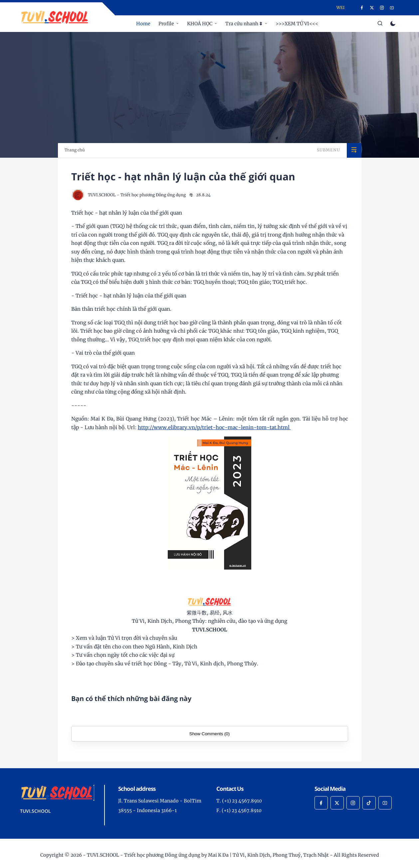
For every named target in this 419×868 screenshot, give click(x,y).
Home (143, 24)
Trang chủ (75, 150)
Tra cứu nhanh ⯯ (244, 24)
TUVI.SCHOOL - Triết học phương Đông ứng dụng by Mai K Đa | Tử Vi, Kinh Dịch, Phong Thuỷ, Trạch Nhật (208, 855)
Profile (166, 24)
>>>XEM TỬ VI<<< (297, 24)
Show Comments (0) (209, 734)
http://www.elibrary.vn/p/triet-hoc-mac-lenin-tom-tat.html (214, 427)
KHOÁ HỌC (200, 24)
